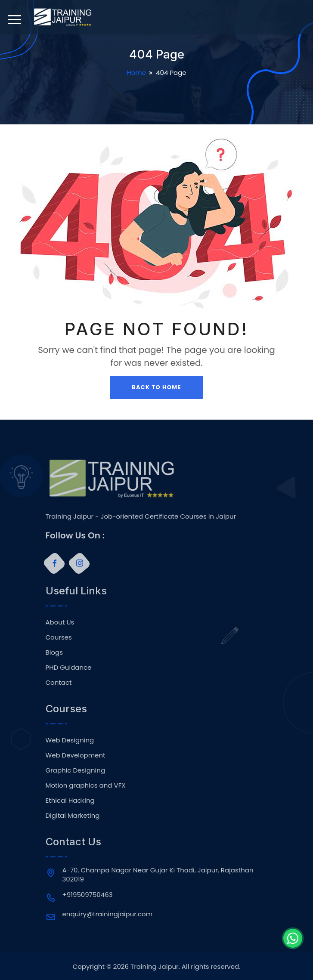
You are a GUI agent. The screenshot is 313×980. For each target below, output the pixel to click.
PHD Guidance (69, 667)
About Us (60, 622)
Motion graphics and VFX (86, 785)
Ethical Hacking (70, 800)
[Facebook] (54, 563)
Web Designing (70, 740)
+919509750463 (88, 895)
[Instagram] (79, 563)
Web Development (76, 755)
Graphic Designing (76, 770)
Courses (59, 637)
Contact (59, 682)
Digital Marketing (73, 815)
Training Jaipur (155, 966)
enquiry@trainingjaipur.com (108, 914)
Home (136, 73)
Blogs (54, 652)
